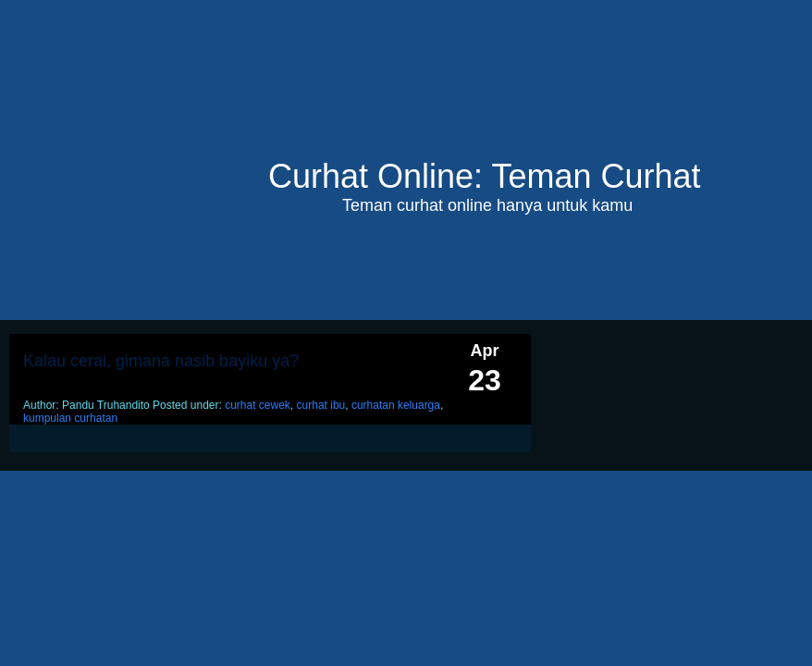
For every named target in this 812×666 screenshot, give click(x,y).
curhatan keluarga (396, 405)
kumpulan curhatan (70, 418)
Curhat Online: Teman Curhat (485, 176)
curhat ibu (321, 405)
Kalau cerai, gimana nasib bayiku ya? (161, 361)
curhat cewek (258, 405)
